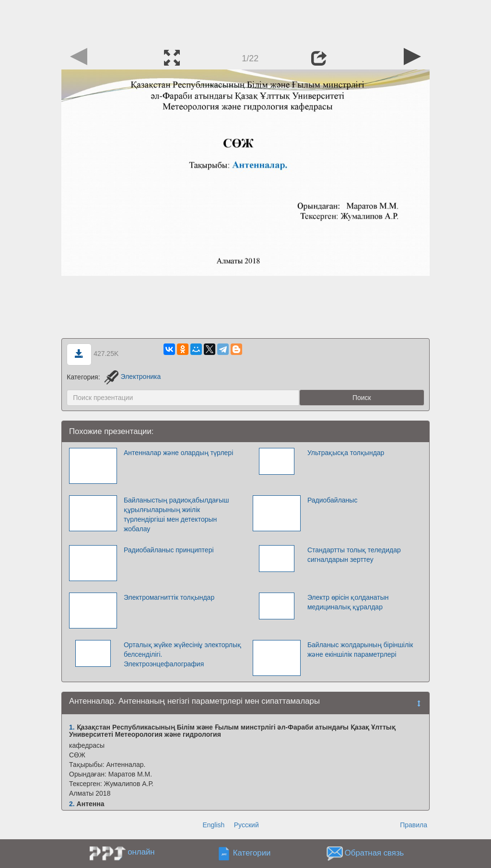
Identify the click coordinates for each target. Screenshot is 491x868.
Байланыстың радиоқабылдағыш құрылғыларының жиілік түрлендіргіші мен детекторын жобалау (176, 514)
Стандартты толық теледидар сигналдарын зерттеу (354, 555)
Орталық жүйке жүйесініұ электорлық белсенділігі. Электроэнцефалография (182, 654)
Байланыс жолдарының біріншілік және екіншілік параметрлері (360, 650)
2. (72, 804)
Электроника (132, 377)
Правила (414, 825)
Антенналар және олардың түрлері (178, 453)
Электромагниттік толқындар (169, 597)
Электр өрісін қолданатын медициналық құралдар (348, 602)
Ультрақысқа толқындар (346, 453)
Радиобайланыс (333, 500)
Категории (252, 853)
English (213, 825)
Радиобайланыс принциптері (169, 550)
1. (72, 727)
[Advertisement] (245, 22)
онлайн (141, 852)
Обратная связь (374, 853)
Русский (246, 825)
